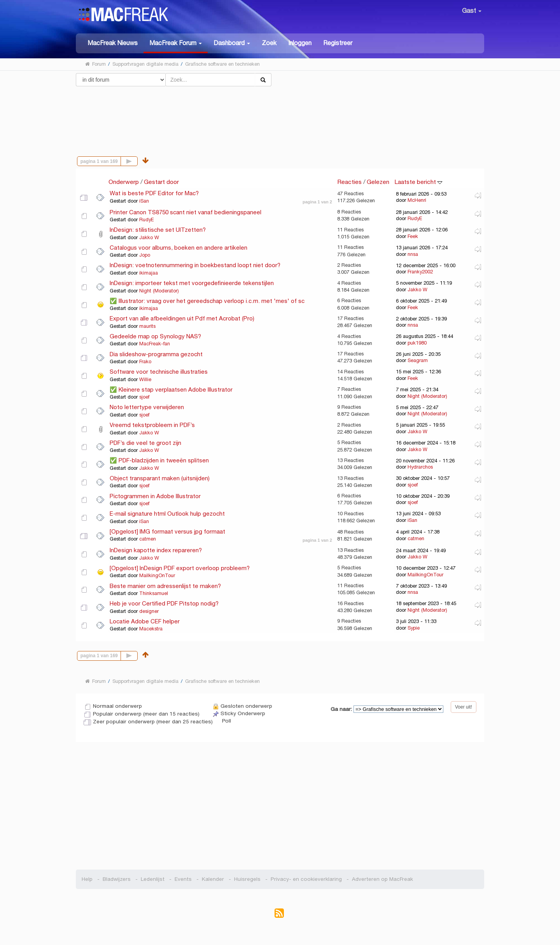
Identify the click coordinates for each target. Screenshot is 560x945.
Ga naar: (341, 709)
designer (149, 611)
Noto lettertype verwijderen (147, 407)
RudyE (147, 220)
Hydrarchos (420, 467)
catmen (148, 539)
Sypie (414, 628)
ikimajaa (149, 273)
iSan (144, 201)
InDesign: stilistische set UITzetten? (158, 230)
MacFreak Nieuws (113, 43)
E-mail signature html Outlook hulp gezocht (167, 514)
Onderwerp (124, 182)
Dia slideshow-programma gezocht (156, 354)
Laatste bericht (418, 182)
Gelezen (378, 182)
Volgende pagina (137, 160)
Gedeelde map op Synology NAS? (155, 336)
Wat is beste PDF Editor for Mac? (154, 193)
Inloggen (300, 43)
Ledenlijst (153, 879)
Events (183, 879)
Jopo (145, 255)
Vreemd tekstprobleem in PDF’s (152, 425)
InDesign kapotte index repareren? (156, 550)
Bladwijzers (117, 879)
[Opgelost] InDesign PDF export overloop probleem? (180, 568)
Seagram (418, 360)
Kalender (213, 879)
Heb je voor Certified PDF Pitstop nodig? (164, 603)
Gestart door (161, 182)
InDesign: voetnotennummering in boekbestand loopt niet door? (195, 265)
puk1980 (417, 343)
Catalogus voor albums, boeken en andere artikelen (178, 248)
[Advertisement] (280, 114)
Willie (145, 380)
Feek (413, 236)
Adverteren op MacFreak (382, 879)
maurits (147, 326)
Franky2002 (420, 272)
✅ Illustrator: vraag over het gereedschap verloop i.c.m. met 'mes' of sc (207, 301)
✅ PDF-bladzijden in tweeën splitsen (159, 460)
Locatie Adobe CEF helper (145, 621)
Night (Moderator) (159, 291)
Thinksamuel (154, 593)
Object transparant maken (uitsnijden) (160, 478)
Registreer (338, 43)
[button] (176, 43)
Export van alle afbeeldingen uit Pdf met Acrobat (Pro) (182, 318)
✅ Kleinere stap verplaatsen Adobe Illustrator (171, 389)
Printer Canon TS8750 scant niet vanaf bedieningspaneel (185, 212)
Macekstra (151, 629)
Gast (472, 11)
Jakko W (149, 238)
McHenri (417, 200)
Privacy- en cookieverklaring (306, 879)
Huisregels (247, 879)
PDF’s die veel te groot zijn (145, 443)
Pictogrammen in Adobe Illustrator (155, 496)
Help (87, 879)
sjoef (144, 397)
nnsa (413, 254)
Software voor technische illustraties (159, 372)
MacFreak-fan (155, 344)
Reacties (349, 182)
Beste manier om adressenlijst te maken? (165, 586)
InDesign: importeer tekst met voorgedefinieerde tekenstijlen (192, 283)
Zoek (269, 43)
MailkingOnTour (157, 576)
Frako (145, 362)
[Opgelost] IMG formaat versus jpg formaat (167, 531)
